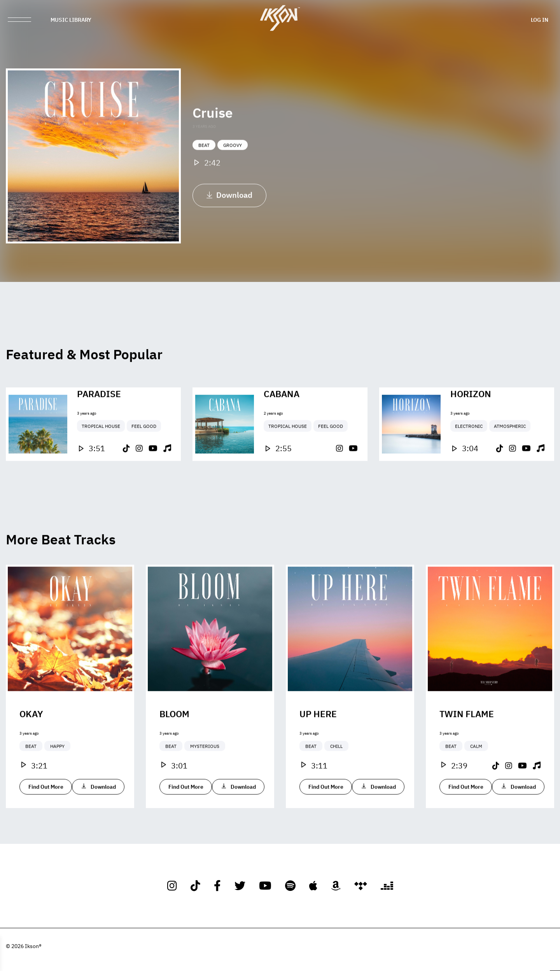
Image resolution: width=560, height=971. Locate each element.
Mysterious (205, 770)
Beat (204, 153)
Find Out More (46, 811)
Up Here (318, 738)
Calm (476, 770)
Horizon (471, 418)
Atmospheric (510, 450)
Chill (336, 770)
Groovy (233, 153)
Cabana (282, 418)
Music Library (71, 19)
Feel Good (144, 450)
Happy (57, 770)
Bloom (174, 738)
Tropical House (101, 450)
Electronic (469, 450)
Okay (31, 738)
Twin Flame (467, 738)
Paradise (99, 418)
